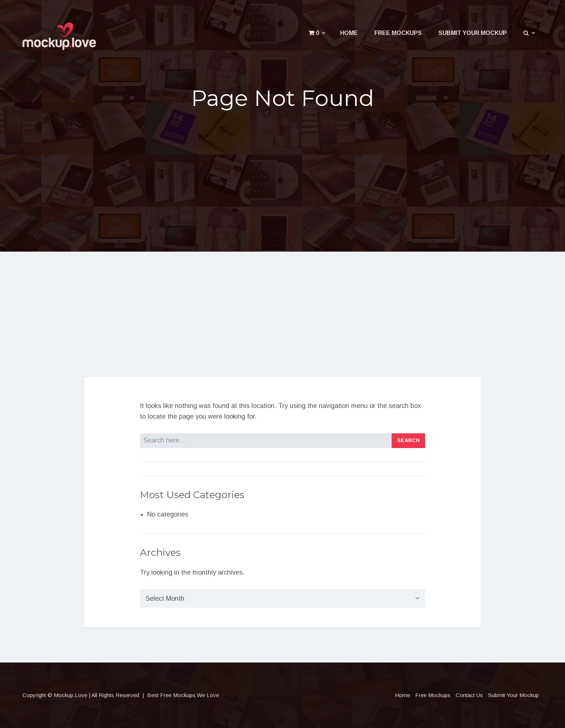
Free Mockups (398, 33)
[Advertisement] (283, 174)
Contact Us (469, 695)
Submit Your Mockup (473, 33)
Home (349, 33)
